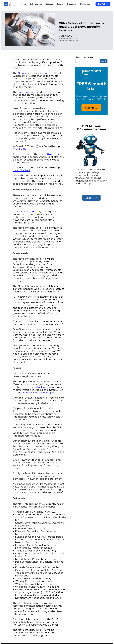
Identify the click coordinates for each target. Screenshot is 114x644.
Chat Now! (91, 198)
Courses (49, 4)
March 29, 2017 (21, 170)
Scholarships (36, 4)
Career (60, 4)
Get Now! (91, 108)
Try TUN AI (103, 4)
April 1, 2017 (20, 149)
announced (27, 212)
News (23, 4)
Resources (86, 4)
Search (104, 61)
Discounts (72, 4)
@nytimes (53, 154)
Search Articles (84, 57)
